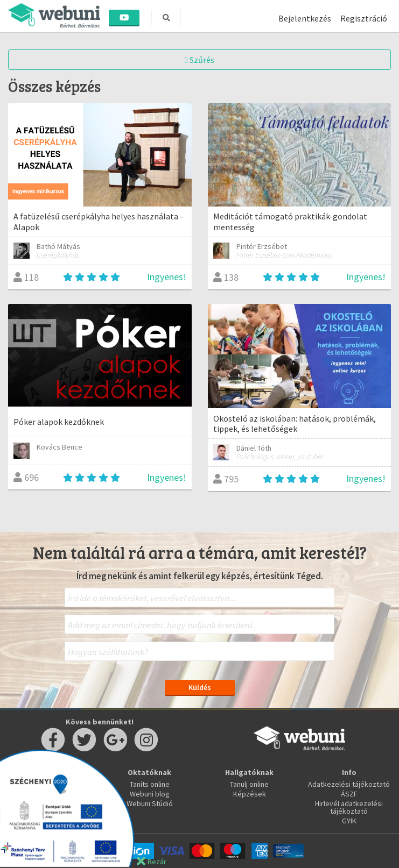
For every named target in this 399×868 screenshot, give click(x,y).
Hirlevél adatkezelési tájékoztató (349, 807)
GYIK (349, 821)
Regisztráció (364, 18)
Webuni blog (150, 794)
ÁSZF (349, 794)
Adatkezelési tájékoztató (349, 784)
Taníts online (150, 784)
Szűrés (199, 60)
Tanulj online (249, 784)
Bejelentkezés (305, 18)
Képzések (250, 794)
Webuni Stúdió (150, 803)
